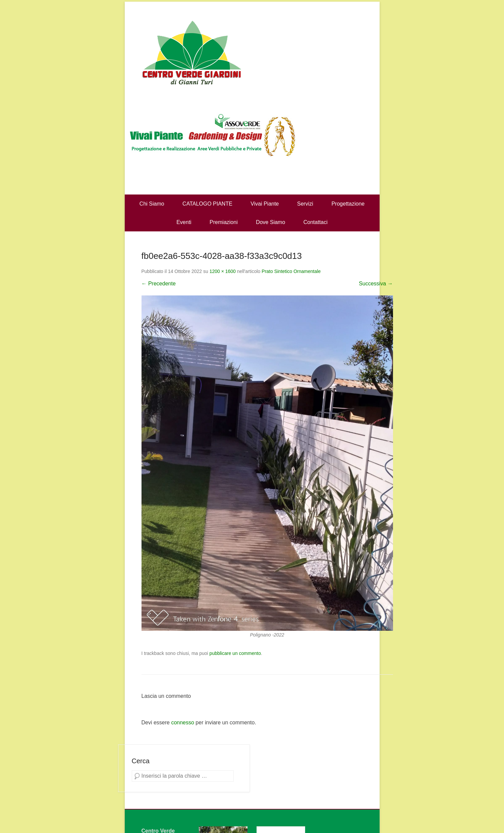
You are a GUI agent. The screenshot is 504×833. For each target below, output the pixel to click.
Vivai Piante (265, 204)
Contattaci (316, 222)
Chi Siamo (152, 204)
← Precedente (159, 284)
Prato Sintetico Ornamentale (291, 271)
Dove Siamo (270, 222)
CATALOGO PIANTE (207, 204)
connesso (183, 723)
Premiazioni (224, 222)
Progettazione (348, 204)
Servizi (305, 204)
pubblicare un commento (235, 653)
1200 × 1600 (223, 271)
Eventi (184, 222)
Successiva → (376, 284)
